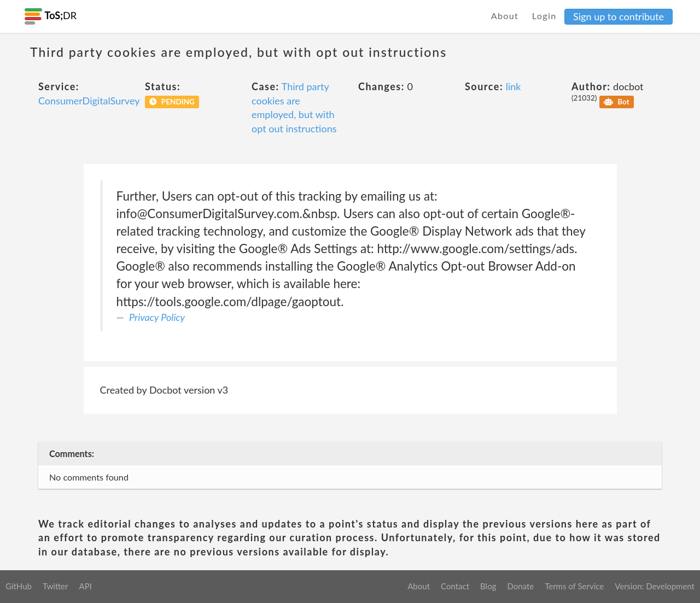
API (85, 586)
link (514, 86)
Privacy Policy (157, 317)
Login (544, 16)
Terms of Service (574, 586)
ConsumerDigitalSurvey (89, 101)
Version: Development (655, 586)
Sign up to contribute (619, 16)
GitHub (19, 586)
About (505, 16)
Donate (520, 586)
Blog (488, 586)
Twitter (56, 586)
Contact (455, 586)
